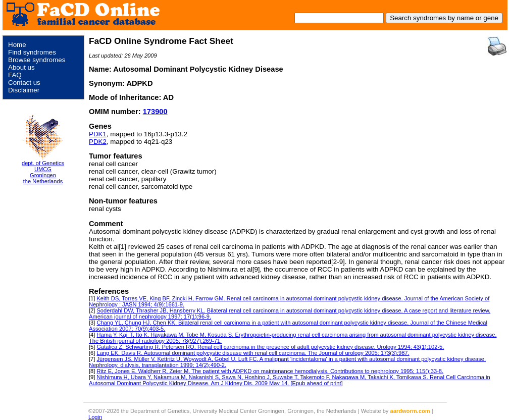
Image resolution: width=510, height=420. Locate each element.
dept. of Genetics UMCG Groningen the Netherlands (43, 172)
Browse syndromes (37, 60)
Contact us (24, 83)
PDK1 (98, 134)
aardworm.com (410, 411)
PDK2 (98, 142)
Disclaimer (24, 90)
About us (21, 67)
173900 (155, 112)
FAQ (15, 75)
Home (17, 45)
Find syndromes (32, 52)
